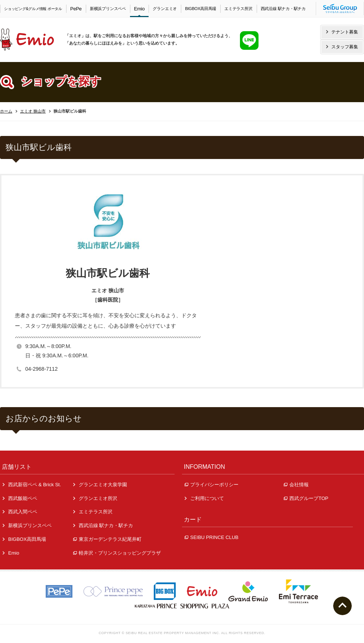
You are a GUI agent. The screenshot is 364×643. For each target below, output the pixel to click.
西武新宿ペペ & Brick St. (32, 485)
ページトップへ (342, 606)
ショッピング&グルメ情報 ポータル (33, 9)
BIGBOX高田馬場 (201, 9)
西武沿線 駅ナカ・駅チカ (283, 9)
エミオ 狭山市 (33, 111)
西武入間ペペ (20, 512)
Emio (139, 9)
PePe (76, 9)
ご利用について (204, 498)
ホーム (6, 111)
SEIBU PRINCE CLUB (212, 537)
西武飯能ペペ (20, 498)
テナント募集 (342, 32)
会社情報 (296, 485)
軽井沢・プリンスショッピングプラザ (117, 553)
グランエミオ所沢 (95, 498)
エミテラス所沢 (238, 9)
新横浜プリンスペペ (108, 9)
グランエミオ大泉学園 (100, 485)
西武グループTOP (306, 498)
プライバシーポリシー (212, 485)
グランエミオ (165, 9)
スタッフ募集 (342, 47)
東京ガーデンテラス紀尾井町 (107, 539)
